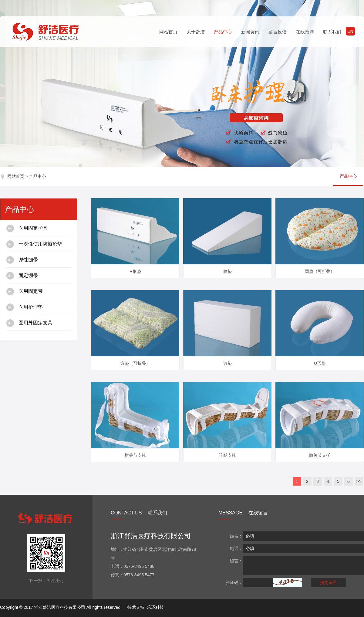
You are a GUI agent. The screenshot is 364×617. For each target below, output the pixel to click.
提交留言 (329, 582)
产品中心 (223, 32)
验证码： (234, 582)
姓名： (236, 536)
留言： (236, 561)
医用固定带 (25, 292)
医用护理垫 (25, 307)
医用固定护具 (27, 228)
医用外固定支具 (29, 323)
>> (359, 481)
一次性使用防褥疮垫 (34, 244)
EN (350, 31)
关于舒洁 (196, 32)
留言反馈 (278, 32)
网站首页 (168, 32)
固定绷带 (22, 276)
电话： (236, 548)
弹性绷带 (22, 260)
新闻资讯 (250, 32)
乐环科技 (155, 607)
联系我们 (332, 32)
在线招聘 (305, 32)
